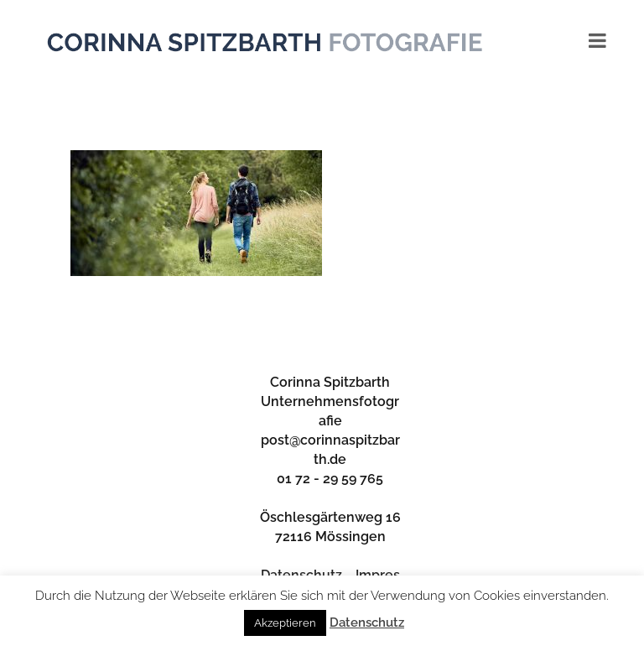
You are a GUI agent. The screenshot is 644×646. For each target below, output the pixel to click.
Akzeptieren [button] (285, 623)
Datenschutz (367, 623)
